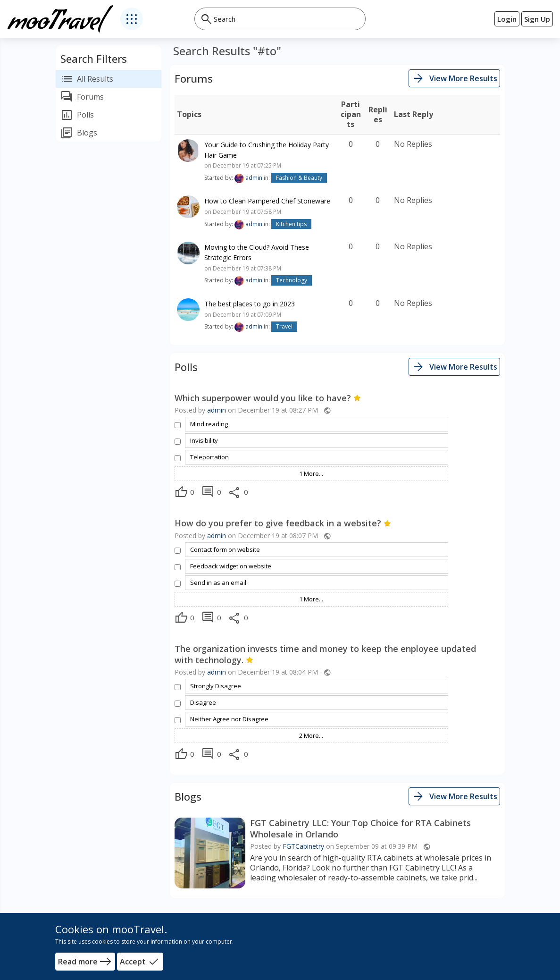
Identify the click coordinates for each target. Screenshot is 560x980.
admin (254, 178)
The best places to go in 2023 (250, 304)
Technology (292, 280)
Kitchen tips (291, 224)
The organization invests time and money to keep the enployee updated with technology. (325, 654)
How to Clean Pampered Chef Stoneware (267, 201)
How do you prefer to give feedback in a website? (283, 523)
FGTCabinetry (303, 846)
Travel (284, 326)
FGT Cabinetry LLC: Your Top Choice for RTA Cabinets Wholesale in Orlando (360, 828)
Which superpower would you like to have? (268, 398)
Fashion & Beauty (299, 178)
